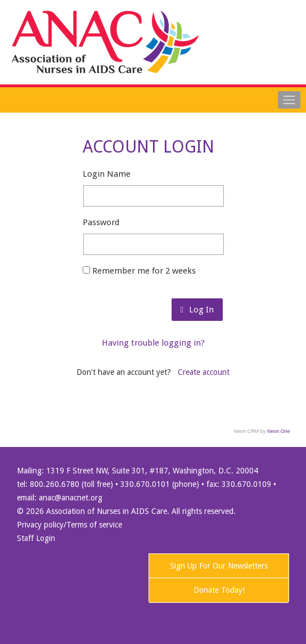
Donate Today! (219, 590)
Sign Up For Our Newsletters (219, 566)
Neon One (279, 431)
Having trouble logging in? (153, 343)
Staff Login (36, 538)
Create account (204, 372)
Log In (197, 310)
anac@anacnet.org (71, 498)
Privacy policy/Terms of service (69, 525)
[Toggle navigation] (289, 100)
